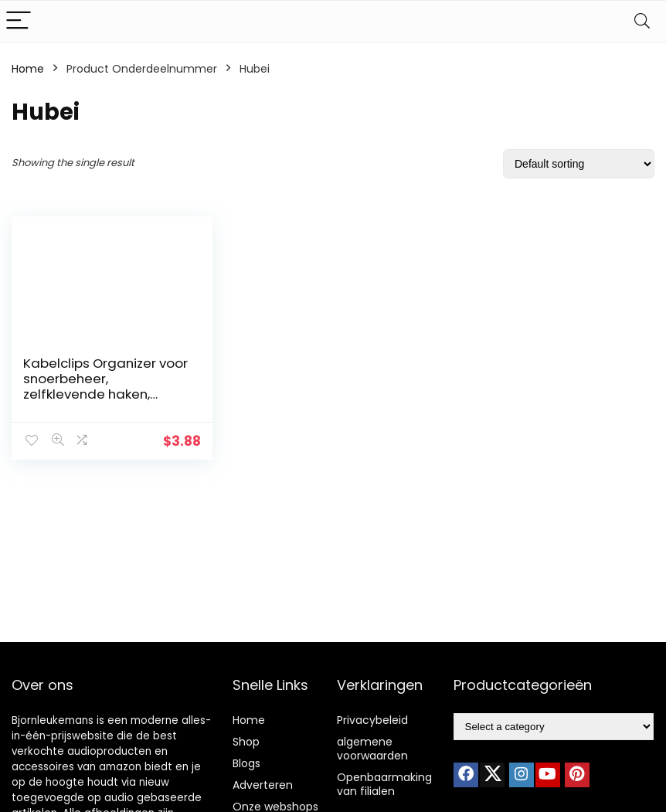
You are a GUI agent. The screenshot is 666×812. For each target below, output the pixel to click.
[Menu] (19, 21)
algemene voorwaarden (372, 749)
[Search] (642, 21)
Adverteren (263, 785)
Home (28, 69)
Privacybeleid (372, 720)
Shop (246, 742)
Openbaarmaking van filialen (384, 784)
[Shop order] (579, 164)
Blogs (246, 763)
